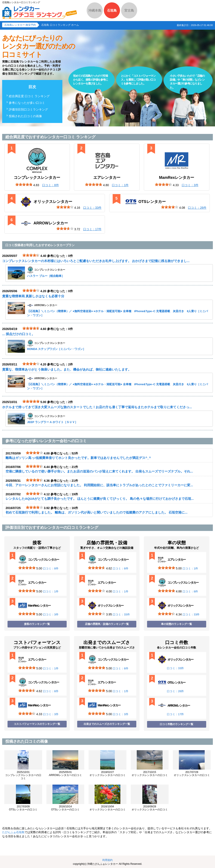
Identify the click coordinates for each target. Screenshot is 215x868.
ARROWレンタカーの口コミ (65, 774)
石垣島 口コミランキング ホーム (60, 25)
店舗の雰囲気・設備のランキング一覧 (107, 624)
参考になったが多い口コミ (27, 103)
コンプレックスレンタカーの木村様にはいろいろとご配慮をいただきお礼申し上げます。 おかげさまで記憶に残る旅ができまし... (96, 261)
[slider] (24, 184)
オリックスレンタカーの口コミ (107, 774)
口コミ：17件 (175, 714)
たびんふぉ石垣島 (13, 832)
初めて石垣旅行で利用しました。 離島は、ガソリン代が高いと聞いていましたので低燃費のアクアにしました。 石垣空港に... (97, 512)
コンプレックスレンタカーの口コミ (23, 775)
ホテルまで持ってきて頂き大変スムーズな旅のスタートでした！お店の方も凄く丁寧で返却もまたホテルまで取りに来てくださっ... (97, 407)
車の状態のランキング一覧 (177, 624)
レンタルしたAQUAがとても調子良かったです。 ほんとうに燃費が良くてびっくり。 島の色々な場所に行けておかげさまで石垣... (100, 499)
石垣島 (112, 10)
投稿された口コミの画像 (25, 116)
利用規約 (107, 860)
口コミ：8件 (51, 568)
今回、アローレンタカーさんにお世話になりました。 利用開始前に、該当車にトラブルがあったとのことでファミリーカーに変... (99, 485)
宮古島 (129, 10)
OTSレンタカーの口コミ (23, 808)
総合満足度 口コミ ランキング (29, 96)
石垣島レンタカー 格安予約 (20, 25)
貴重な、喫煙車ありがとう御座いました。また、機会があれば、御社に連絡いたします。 (67, 369)
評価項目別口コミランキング (28, 109)
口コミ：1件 (51, 591)
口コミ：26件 (175, 691)
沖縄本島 (95, 10)
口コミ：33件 (121, 614)
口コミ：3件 (51, 614)
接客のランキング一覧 (37, 624)
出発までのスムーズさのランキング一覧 (107, 724)
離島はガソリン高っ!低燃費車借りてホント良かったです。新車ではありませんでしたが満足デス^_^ (78, 458)
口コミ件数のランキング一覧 (177, 724)
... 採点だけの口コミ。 (18, 334)
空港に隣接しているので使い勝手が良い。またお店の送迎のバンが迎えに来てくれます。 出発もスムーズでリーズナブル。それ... (99, 471)
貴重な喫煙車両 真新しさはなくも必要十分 (33, 296)
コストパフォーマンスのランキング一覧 (37, 724)
